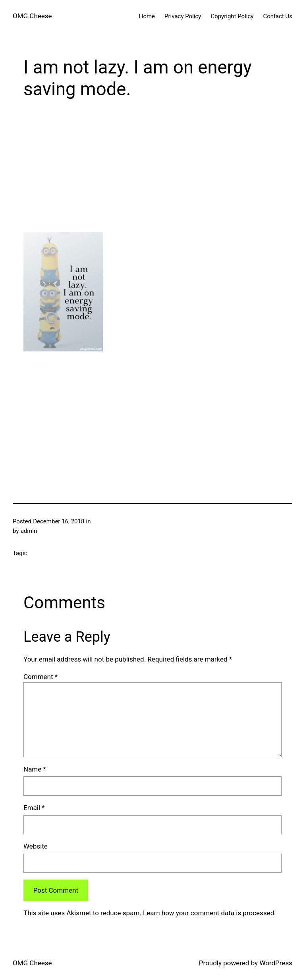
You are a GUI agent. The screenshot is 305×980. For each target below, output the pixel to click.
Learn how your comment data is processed (208, 913)
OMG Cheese (32, 16)
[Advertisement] (152, 167)
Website (36, 846)
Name (35, 769)
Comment (41, 677)
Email (34, 808)
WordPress (276, 963)
